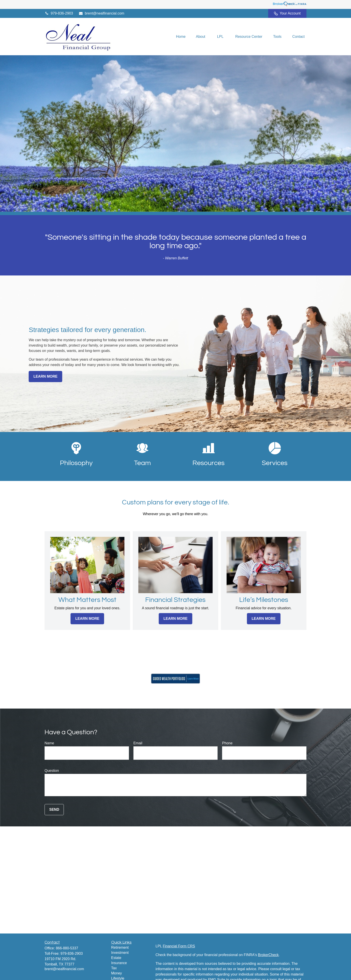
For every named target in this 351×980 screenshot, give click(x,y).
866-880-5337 (67, 948)
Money (117, 973)
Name (49, 743)
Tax (114, 968)
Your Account (287, 13)
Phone (227, 743)
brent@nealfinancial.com (101, 13)
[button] (181, 37)
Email (138, 743)
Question (52, 771)
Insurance (119, 963)
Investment (120, 953)
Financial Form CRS (179, 946)
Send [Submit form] (54, 810)
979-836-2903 (59, 13)
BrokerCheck (268, 955)
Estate (116, 958)
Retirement (120, 947)
